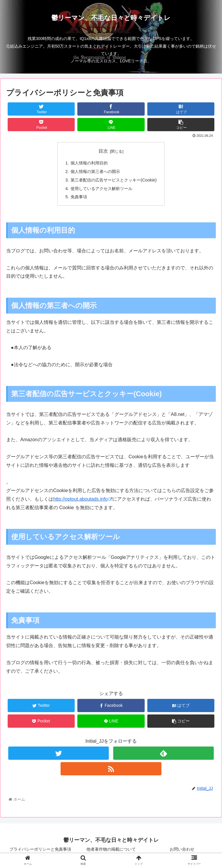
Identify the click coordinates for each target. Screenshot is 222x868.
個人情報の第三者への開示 (95, 171)
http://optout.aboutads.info (83, 499)
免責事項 (79, 197)
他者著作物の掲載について (111, 849)
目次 (103, 151)
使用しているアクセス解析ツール (101, 189)
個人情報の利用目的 (89, 163)
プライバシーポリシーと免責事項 (40, 849)
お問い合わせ (182, 849)
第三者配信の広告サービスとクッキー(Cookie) (113, 180)
